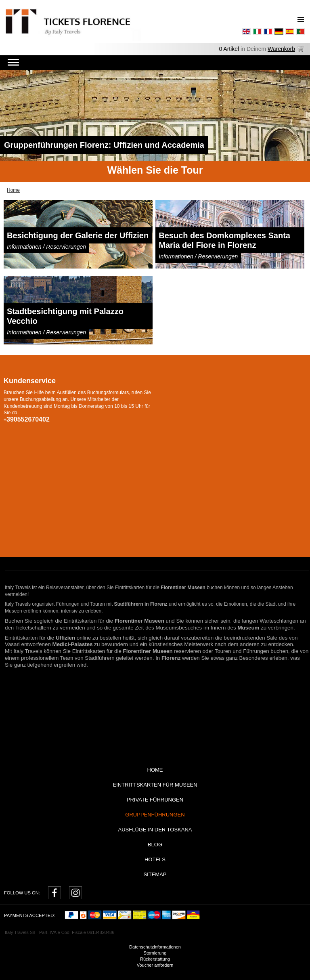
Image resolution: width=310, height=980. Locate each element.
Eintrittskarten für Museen (155, 785)
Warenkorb (281, 49)
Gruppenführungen (155, 815)
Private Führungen (155, 800)
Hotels (155, 859)
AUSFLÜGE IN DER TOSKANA (155, 830)
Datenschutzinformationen (155, 947)
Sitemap (155, 874)
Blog (155, 845)
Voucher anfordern (155, 965)
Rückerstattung (155, 959)
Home (155, 770)
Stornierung (155, 953)
